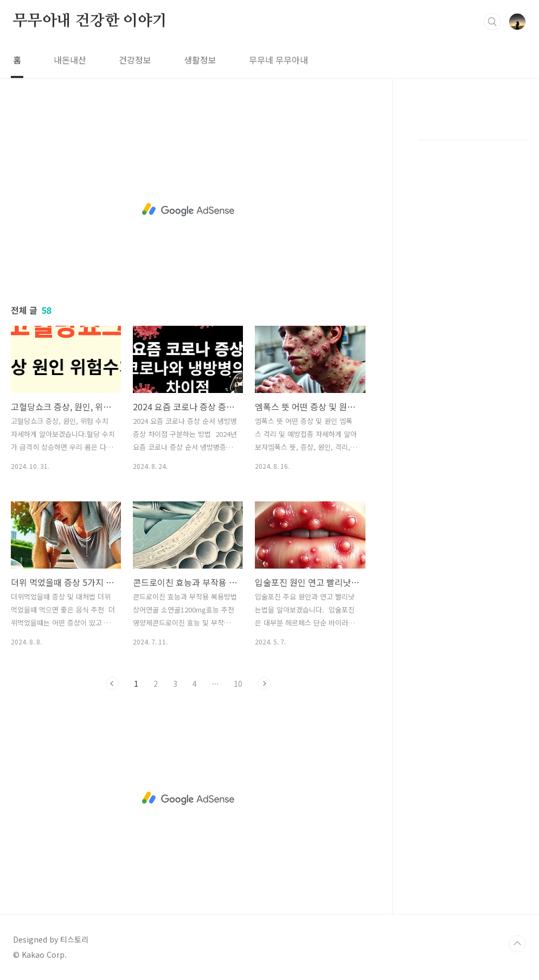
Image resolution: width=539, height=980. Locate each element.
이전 (112, 684)
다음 (264, 684)
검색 (492, 22)
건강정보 (135, 60)
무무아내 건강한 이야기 (90, 21)
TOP (517, 944)
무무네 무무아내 (278, 60)
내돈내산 (70, 60)
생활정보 (200, 60)
